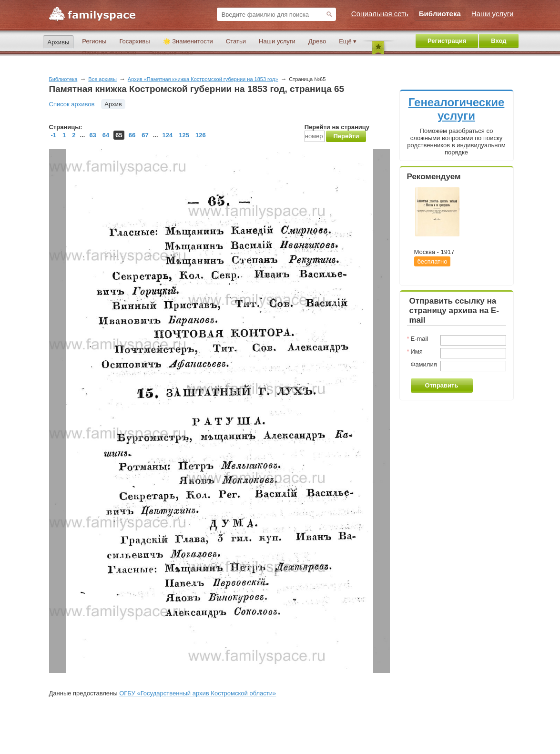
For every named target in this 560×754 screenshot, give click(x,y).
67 (145, 135)
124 (168, 135)
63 (92, 135)
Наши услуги (277, 41)
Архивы (59, 42)
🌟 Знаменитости (188, 41)
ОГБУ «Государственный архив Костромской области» (198, 693)
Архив (113, 104)
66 (132, 135)
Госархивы (134, 41)
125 (184, 135)
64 (106, 135)
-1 (54, 135)
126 (201, 135)
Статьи (236, 41)
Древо (317, 41)
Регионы (94, 41)
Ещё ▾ (348, 41)
